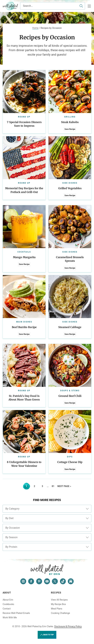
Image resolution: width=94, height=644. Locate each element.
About (7, 593)
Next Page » (64, 486)
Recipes (56, 593)
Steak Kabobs (70, 122)
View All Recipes (59, 600)
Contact (7, 609)
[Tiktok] (63, 581)
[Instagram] (23, 581)
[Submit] (81, 6)
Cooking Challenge (60, 613)
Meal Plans (57, 609)
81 (54, 486)
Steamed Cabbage (70, 327)
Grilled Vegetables (70, 188)
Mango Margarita (24, 257)
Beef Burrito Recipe (24, 327)
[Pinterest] (39, 581)
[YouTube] (47, 581)
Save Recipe (70, 129)
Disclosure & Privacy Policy (68, 626)
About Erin (8, 600)
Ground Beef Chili (70, 396)
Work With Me (10, 618)
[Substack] (71, 581)
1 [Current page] (28, 486)
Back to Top (47, 635)
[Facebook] (31, 581)
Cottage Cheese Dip (70, 462)
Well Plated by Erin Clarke (10, 6)
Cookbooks (8, 604)
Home (35, 28)
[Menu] (89, 6)
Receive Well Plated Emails (16, 613)
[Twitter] (55, 581)
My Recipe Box (58, 604)
